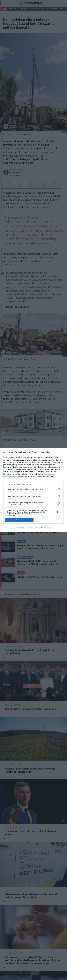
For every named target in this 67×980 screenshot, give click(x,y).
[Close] (63, 452)
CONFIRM (19, 520)
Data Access (33, 528)
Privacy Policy (46, 528)
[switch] (58, 489)
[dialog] (33, 490)
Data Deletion (21, 528)
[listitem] (33, 485)
